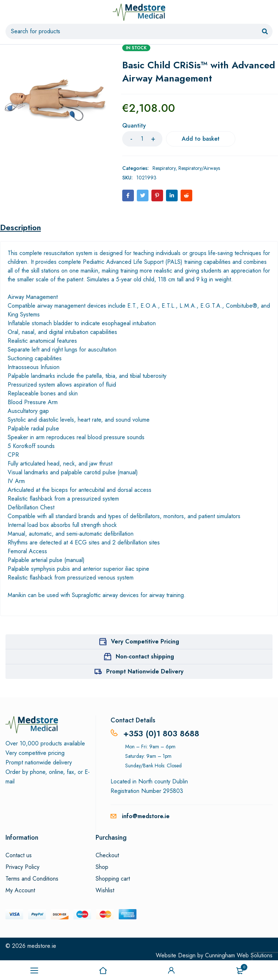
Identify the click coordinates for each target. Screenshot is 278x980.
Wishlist (105, 890)
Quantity (134, 126)
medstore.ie (42, 946)
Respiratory (164, 168)
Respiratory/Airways (199, 168)
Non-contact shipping (145, 656)
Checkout (107, 855)
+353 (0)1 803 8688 (161, 733)
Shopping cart (113, 879)
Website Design (176, 955)
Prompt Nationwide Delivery (145, 671)
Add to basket (201, 139)
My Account (20, 890)
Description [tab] (20, 227)
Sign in (171, 970)
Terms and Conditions (32, 879)
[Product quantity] (142, 139)
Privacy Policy (22, 867)
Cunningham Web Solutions (239, 955)
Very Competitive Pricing (145, 641)
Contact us (19, 855)
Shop (102, 867)
